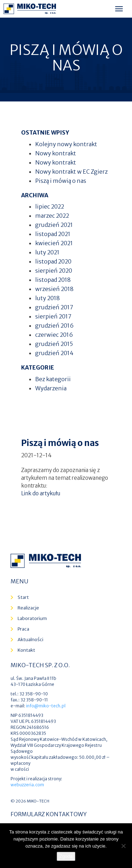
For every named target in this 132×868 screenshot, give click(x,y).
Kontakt (26, 650)
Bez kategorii (53, 379)
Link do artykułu (41, 493)
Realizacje (28, 608)
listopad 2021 (53, 234)
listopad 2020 (53, 261)
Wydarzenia (51, 388)
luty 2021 (47, 252)
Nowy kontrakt (56, 153)
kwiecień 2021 (54, 243)
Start (23, 597)
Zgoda (66, 856)
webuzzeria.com (27, 785)
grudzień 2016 (54, 325)
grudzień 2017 (54, 307)
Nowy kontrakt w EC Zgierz (71, 172)
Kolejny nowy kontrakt (66, 144)
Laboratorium (32, 618)
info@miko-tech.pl (46, 706)
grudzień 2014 (54, 353)
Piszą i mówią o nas (61, 181)
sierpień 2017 (53, 316)
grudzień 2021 (54, 225)
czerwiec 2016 (54, 335)
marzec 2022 (52, 216)
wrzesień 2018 (54, 289)
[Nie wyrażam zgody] (123, 846)
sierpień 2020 (54, 271)
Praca (23, 629)
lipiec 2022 (50, 206)
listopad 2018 (53, 280)
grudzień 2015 (54, 344)
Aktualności (30, 640)
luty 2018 (48, 298)
